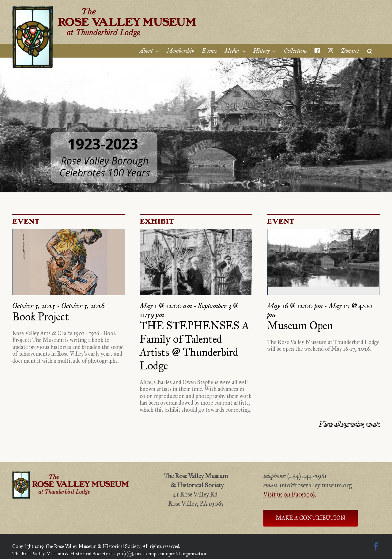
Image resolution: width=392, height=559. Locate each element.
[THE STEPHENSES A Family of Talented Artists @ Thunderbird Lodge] (196, 262)
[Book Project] (69, 262)
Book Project (41, 317)
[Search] (369, 51)
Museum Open (300, 326)
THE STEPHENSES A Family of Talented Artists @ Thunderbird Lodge (194, 346)
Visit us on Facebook (290, 494)
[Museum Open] (323, 262)
